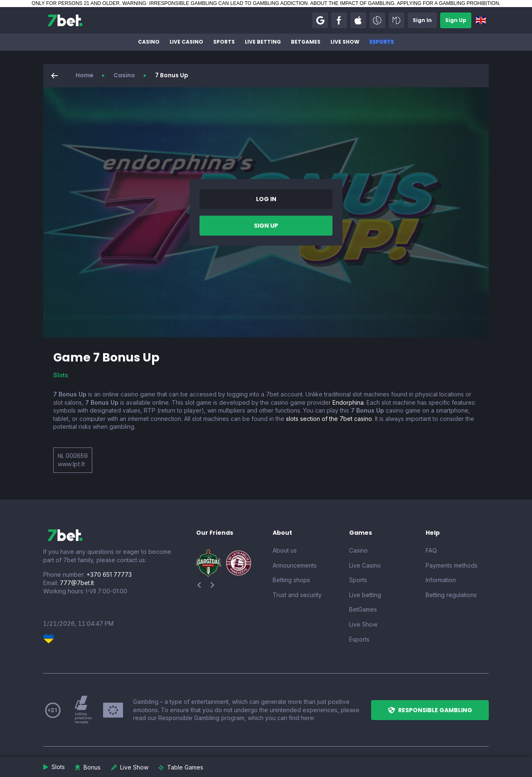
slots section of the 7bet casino (329, 419)
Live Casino (186, 42)
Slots (61, 375)
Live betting (263, 42)
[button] (320, 20)
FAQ (431, 550)
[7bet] (65, 20)
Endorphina (348, 402)
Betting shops (291, 580)
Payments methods (452, 565)
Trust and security (297, 595)
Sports (224, 42)
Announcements (295, 565)
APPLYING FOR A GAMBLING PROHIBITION (448, 3)
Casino (149, 42)
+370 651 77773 (109, 574)
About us (285, 550)
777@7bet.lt (77, 583)
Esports (382, 42)
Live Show (345, 42)
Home (85, 75)
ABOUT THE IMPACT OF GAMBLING (352, 3)
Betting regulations (451, 595)
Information (441, 580)
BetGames (306, 42)
